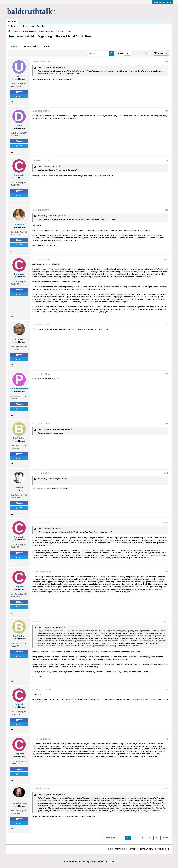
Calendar (40, 26)
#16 (166, 62)
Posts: (14, 86)
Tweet (19, 96)
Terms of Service (147, 849)
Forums (12, 21)
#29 (166, 739)
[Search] (101, 53)
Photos (48, 46)
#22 (166, 374)
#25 (166, 522)
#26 (166, 572)
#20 (166, 259)
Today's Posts (14, 26)
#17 (166, 111)
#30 (166, 789)
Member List (28, 26)
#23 (166, 423)
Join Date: (16, 84)
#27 (166, 621)
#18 (166, 160)
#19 (166, 210)
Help (110, 849)
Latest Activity (31, 46)
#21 (166, 325)
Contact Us (121, 849)
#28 (166, 690)
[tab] (14, 46)
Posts (14, 46)
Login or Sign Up (162, 2)
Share (19, 92)
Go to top (164, 849)
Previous (110, 838)
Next (165, 838)
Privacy (133, 849)
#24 (166, 473)
